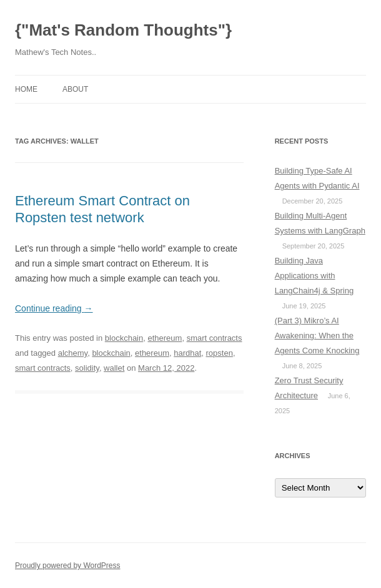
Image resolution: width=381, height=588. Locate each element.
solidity (87, 368)
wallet (114, 368)
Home (26, 89)
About (75, 89)
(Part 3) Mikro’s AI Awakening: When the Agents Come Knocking (317, 336)
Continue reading (54, 308)
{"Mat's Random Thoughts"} (123, 30)
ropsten (220, 353)
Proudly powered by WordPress (68, 566)
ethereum (165, 338)
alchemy (73, 353)
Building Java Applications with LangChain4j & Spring (314, 276)
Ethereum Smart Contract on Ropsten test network (102, 209)
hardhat (187, 353)
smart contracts (215, 338)
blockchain (124, 338)
